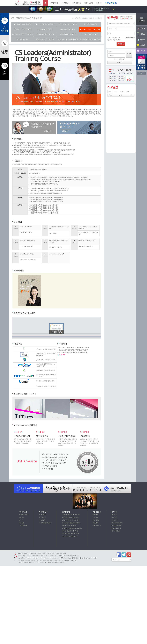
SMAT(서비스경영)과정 (69, 526)
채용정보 (95, 515)
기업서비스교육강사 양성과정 (71, 515)
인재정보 (95, 517)
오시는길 (22, 523)
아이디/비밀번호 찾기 (120, 59)
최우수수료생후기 (117, 523)
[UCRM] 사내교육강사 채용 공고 (45, 381)
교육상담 (114, 517)
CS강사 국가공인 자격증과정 (71, 517)
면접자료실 (96, 520)
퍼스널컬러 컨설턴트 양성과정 (71, 523)
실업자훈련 (43, 515)
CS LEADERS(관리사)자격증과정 (72, 528)
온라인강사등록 (116, 528)
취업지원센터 (88, 3)
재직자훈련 (43, 517)
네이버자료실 (116, 531)
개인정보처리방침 (64, 560)
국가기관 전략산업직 (45, 523)
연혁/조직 (22, 517)
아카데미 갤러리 (116, 526)
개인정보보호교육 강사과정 (71, 534)
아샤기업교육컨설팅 (111, 3)
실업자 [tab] (122, 92)
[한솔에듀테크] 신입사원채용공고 (45, 370)
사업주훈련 (43, 520)
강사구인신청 (97, 526)
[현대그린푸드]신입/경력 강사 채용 (46, 349)
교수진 (21, 520)
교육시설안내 (23, 526)
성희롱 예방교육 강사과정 (70, 531)
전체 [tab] (110, 92)
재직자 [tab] (116, 92)
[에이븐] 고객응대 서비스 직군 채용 (46, 386)
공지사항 (114, 515)
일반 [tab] (128, 92)
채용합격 (95, 523)
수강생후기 (115, 520)
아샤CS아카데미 (24, 515)
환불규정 (73, 560)
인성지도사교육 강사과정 (70, 536)
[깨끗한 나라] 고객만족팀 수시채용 (46, 360)
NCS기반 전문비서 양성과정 (71, 520)
